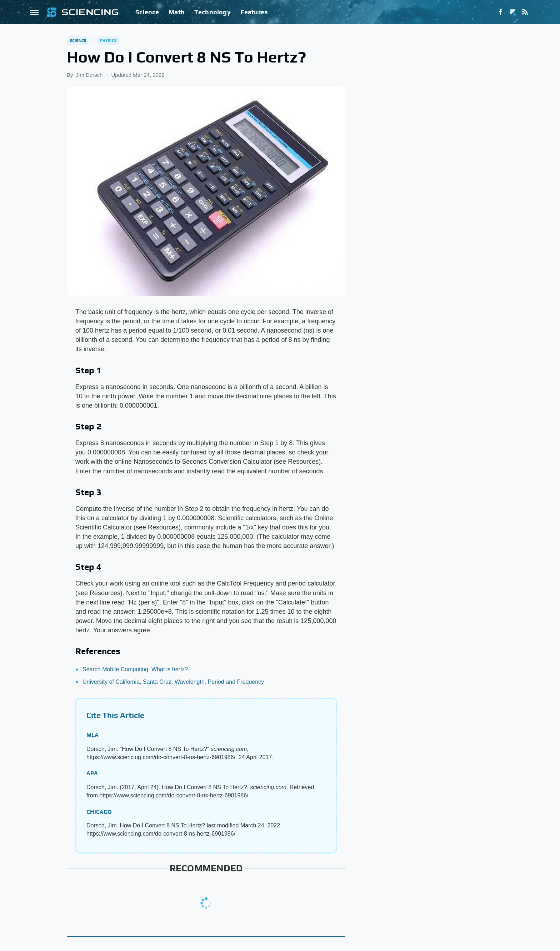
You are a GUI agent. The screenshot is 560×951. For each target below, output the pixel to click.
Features (254, 12)
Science (147, 12)
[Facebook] (501, 12)
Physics (108, 40)
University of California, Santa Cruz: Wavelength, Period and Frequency (173, 682)
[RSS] (525, 12)
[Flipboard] (513, 12)
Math (177, 12)
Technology (212, 12)
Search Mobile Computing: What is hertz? (135, 669)
